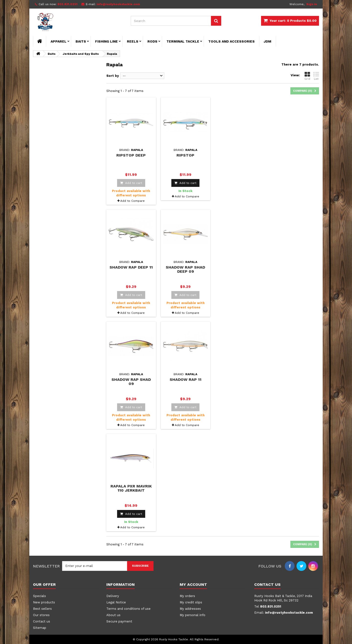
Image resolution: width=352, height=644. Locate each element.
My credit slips (191, 602)
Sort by (113, 76)
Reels (133, 41)
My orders (187, 596)
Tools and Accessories (231, 41)
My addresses (190, 609)
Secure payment (119, 621)
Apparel (59, 41)
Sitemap (40, 628)
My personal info (192, 615)
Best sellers (42, 609)
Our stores (41, 615)
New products (44, 602)
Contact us (42, 621)
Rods (152, 41)
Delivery (113, 596)
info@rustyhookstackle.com (289, 613)
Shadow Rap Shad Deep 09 (185, 269)
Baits (81, 41)
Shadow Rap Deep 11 (131, 267)
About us (113, 615)
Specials (39, 596)
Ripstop (185, 155)
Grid (307, 76)
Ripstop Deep (131, 155)
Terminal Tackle (183, 41)
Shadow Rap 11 (186, 379)
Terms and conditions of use (128, 609)
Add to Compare (132, 201)
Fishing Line (106, 41)
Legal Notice (116, 602)
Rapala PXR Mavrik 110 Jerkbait (131, 488)
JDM (268, 41)
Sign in (312, 4)
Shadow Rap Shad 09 (131, 382)
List (316, 76)
